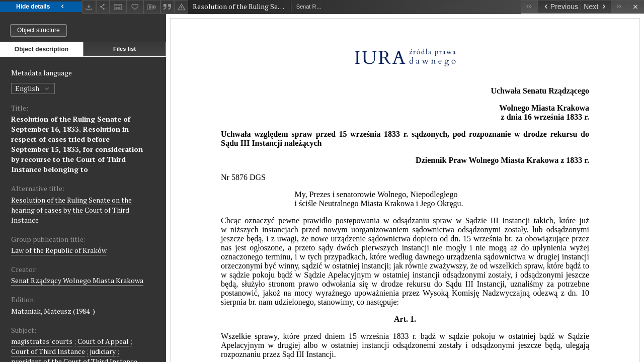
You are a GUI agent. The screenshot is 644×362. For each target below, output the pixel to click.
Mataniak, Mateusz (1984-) (53, 311)
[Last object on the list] (619, 7)
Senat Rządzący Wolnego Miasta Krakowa (77, 280)
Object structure (38, 30)
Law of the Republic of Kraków (59, 250)
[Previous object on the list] (559, 7)
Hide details (41, 7)
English (33, 88)
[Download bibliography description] (152, 7)
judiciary (103, 351)
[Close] (636, 7)
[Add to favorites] (135, 7)
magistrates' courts (42, 341)
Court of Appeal (103, 341)
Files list (125, 49)
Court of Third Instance (48, 351)
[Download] (89, 7)
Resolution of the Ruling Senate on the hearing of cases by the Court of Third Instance (71, 210)
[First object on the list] (529, 7)
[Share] (103, 7)
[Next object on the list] (596, 7)
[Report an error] (181, 7)
